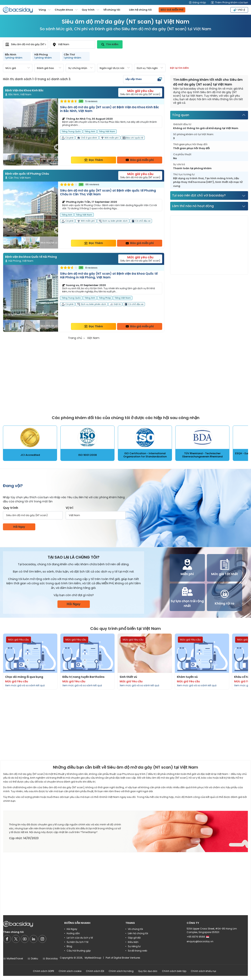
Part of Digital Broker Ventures (123, 958)
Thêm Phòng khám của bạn (230, 2)
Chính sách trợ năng (121, 971)
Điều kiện (133, 942)
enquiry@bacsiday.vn (200, 941)
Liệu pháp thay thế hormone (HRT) (206, 180)
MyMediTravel (13, 958)
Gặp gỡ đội (134, 938)
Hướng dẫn (73, 933)
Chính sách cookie (70, 971)
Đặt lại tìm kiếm (179, 68)
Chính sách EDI (95, 971)
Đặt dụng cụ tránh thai (188, 178)
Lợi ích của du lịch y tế (80, 938)
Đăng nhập (197, 2)
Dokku (33, 958)
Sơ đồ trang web (137, 951)
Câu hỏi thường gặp (79, 951)
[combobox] (25, 44)
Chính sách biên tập (174, 971)
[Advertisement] (209, 245)
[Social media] (7, 939)
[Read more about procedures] (30, 661)
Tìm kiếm (110, 44)
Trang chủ (75, 338)
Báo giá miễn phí (140, 160)
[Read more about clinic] (84, 132)
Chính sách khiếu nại (203, 971)
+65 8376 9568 (198, 937)
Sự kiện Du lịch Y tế (78, 942)
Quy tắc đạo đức (148, 971)
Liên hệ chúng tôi (140, 10)
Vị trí (70, 508)
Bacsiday (50, 958)
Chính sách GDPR (44, 971)
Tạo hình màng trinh (219, 178)
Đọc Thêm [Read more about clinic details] (94, 160)
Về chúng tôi (112, 10)
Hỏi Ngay (19, 527)
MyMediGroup (93, 958)
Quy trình (10, 508)
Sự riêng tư (134, 946)
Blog (69, 946)
